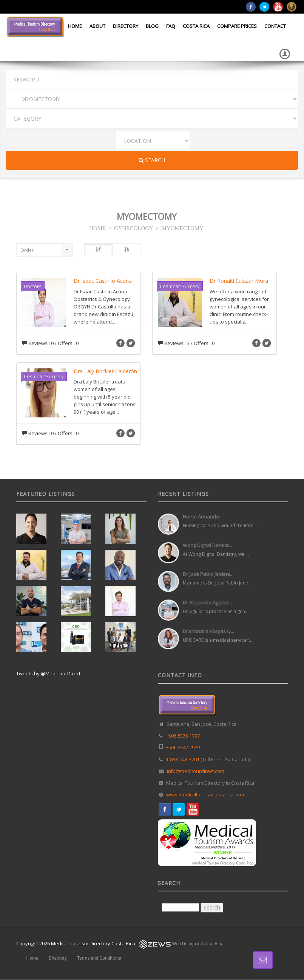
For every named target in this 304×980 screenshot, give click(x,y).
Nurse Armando (201, 517)
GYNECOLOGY (134, 228)
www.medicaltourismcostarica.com (205, 795)
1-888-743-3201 (183, 760)
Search (152, 160)
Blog (152, 26)
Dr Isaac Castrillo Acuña (103, 281)
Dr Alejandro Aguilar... (207, 603)
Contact (275, 26)
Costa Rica (196, 26)
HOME (97, 228)
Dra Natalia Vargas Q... (208, 631)
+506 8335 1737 (183, 736)
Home (75, 26)
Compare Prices (237, 26)
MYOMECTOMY (183, 228)
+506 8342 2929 (183, 748)
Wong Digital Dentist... (207, 545)
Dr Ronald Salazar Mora (239, 281)
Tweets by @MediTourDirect (48, 673)
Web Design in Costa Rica (198, 944)
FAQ (171, 26)
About (97, 26)
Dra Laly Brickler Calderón (105, 371)
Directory (126, 26)
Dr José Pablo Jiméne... (208, 574)
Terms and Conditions (99, 958)
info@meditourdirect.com (196, 771)
